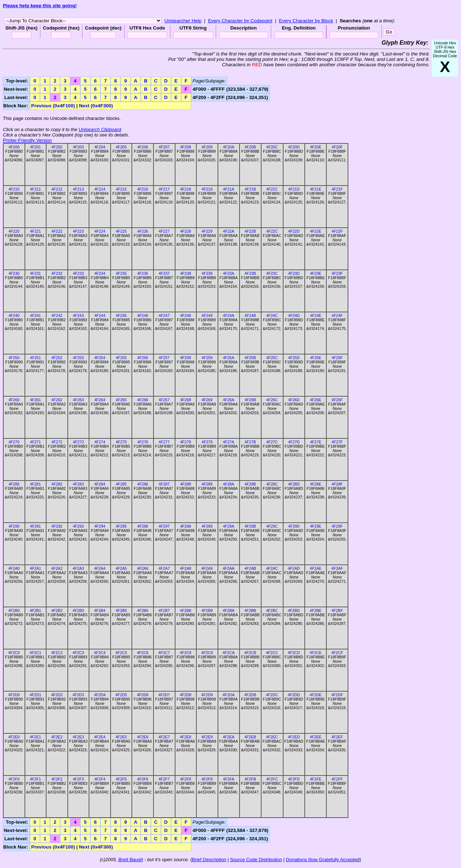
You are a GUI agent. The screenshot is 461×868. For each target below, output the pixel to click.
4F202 (57, 147)
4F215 (121, 189)
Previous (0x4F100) (53, 106)
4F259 (207, 358)
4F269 (207, 400)
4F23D (294, 273)
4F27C (272, 442)
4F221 (35, 231)
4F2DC (272, 695)
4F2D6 (143, 695)
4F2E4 (100, 737)
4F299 (207, 526)
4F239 (207, 273)
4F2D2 (57, 695)
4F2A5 (121, 568)
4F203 (78, 147)
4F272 (57, 442)
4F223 (78, 231)
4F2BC (272, 610)
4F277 (164, 442)
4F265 (121, 400)
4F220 (14, 231)
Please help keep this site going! (40, 6)
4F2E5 (121, 737)
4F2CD (294, 653)
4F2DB (250, 695)
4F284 (100, 484)
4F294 (100, 526)
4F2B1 (35, 610)
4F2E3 (78, 737)
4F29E (316, 526)
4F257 (164, 358)
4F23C (272, 273)
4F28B (250, 484)
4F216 (143, 189)
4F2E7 (164, 737)
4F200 (14, 147)
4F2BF (337, 610)
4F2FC (272, 779)
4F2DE (316, 695)
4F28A (229, 484)
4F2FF (337, 779)
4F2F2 (57, 779)
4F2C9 (207, 653)
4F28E (316, 484)
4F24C (272, 316)
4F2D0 (14, 695)
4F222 (57, 231)
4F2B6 (142, 610)
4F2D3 (78, 695)
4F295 (121, 526)
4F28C (272, 484)
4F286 (143, 484)
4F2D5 (121, 695)
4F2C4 (100, 653)
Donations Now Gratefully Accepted (323, 860)
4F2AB (250, 568)
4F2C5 (121, 653)
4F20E (316, 147)
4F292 (57, 526)
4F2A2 (57, 568)
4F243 (78, 316)
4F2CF (337, 653)
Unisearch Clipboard (100, 129)
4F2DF (337, 695)
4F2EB (250, 737)
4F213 (78, 189)
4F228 (185, 231)
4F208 (185, 147)
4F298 (185, 526)
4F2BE (316, 610)
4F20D (294, 147)
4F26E (316, 400)
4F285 (121, 484)
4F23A (229, 273)
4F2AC (272, 568)
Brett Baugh (131, 860)
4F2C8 (185, 653)
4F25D (294, 358)
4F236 (143, 273)
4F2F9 (207, 779)
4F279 (207, 442)
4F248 (185, 316)
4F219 (207, 189)
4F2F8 (186, 779)
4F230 (14, 273)
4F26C (272, 400)
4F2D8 (185, 695)
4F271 (35, 442)
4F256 (143, 358)
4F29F (337, 526)
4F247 (164, 316)
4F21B (250, 189)
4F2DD (294, 695)
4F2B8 (186, 610)
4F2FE (315, 779)
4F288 (185, 484)
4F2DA (229, 695)
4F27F (337, 442)
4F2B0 (14, 610)
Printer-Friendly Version (27, 140)
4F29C (272, 526)
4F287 (164, 484)
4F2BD (294, 610)
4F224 (100, 231)
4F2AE (316, 568)
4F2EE (316, 737)
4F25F (337, 358)
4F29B (250, 526)
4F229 (207, 231)
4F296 (143, 526)
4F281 (35, 484)
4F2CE (316, 653)
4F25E (316, 358)
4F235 (121, 273)
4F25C (272, 358)
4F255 (121, 358)
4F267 (164, 400)
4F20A (229, 147)
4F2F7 (164, 779)
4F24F (337, 316)
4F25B (250, 358)
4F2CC (272, 653)
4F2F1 (35, 779)
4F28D (294, 484)
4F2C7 (164, 653)
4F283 (78, 484)
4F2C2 (57, 653)
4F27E (316, 442)
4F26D (294, 400)
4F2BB (250, 610)
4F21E (316, 189)
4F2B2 (57, 610)
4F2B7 (164, 610)
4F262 (57, 400)
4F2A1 (35, 568)
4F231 (35, 273)
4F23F (337, 273)
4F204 (100, 147)
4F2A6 (142, 568)
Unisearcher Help (183, 21)
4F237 (164, 273)
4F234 (100, 273)
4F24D (294, 316)
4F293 (78, 526)
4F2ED (294, 737)
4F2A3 (78, 568)
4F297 (164, 526)
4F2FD (294, 779)
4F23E (316, 273)
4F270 (14, 442)
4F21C (272, 189)
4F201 (35, 147)
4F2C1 (35, 653)
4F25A (229, 358)
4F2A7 (164, 568)
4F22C (272, 231)
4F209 (207, 147)
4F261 (35, 400)
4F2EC (272, 737)
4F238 (185, 273)
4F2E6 (142, 737)
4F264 (100, 400)
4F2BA (229, 610)
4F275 (121, 442)
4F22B (250, 231)
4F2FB (250, 779)
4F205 (121, 147)
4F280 (14, 484)
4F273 (78, 442)
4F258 (185, 358)
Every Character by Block (306, 21)
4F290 (14, 526)
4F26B (250, 400)
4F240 (14, 316)
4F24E (316, 316)
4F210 (14, 189)
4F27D (294, 442)
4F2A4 (100, 568)
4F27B (250, 442)
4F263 (78, 400)
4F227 (164, 231)
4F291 (35, 526)
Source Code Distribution (256, 860)
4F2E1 (35, 737)
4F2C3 (78, 653)
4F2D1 (35, 695)
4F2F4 (100, 779)
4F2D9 (207, 695)
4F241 (35, 316)
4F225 (121, 231)
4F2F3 (78, 779)
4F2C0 (14, 653)
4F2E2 (57, 737)
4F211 (35, 189)
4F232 (57, 273)
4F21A (229, 189)
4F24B (250, 316)
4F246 (143, 316)
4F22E (316, 231)
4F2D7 (164, 695)
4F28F (337, 484)
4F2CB (250, 653)
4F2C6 (143, 653)
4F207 (164, 147)
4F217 (164, 189)
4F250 (14, 358)
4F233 (78, 273)
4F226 (143, 231)
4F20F (337, 147)
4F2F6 (143, 779)
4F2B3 (78, 610)
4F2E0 (14, 737)
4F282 (57, 484)
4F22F (337, 231)
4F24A (229, 316)
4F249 (207, 316)
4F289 (207, 484)
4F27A (229, 442)
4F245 (121, 316)
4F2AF (337, 568)
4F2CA (229, 653)
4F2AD (294, 568)
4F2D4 (100, 695)
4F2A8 (186, 568)
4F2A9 (207, 568)
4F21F (337, 189)
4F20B (250, 147)
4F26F (337, 400)
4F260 (14, 400)
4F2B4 (100, 610)
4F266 (143, 400)
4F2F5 (121, 779)
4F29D (294, 526)
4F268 (185, 400)
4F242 (57, 316)
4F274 (100, 442)
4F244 (100, 316)
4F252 (57, 358)
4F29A (229, 526)
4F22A (229, 231)
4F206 (143, 147)
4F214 (100, 189)
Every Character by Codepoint (240, 21)
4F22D (294, 231)
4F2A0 (14, 568)
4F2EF (337, 737)
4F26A (229, 400)
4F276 (143, 442)
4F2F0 (14, 779)
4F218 (185, 189)
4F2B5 (121, 610)
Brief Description (209, 860)
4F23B (250, 273)
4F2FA (229, 779)
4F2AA (229, 568)
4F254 (100, 358)
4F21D (294, 189)
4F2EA (229, 737)
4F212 (57, 189)
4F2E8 (186, 737)
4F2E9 (207, 737)
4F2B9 (207, 610)
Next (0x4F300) (96, 106)
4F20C (272, 147)
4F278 (185, 442)
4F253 (78, 358)
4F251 (35, 358)
